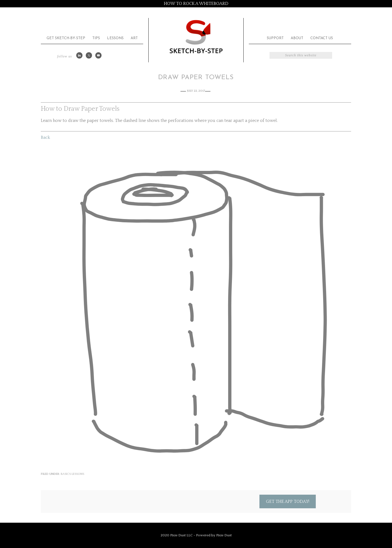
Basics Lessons (72, 474)
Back (45, 137)
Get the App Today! (288, 501)
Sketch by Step (196, 36)
